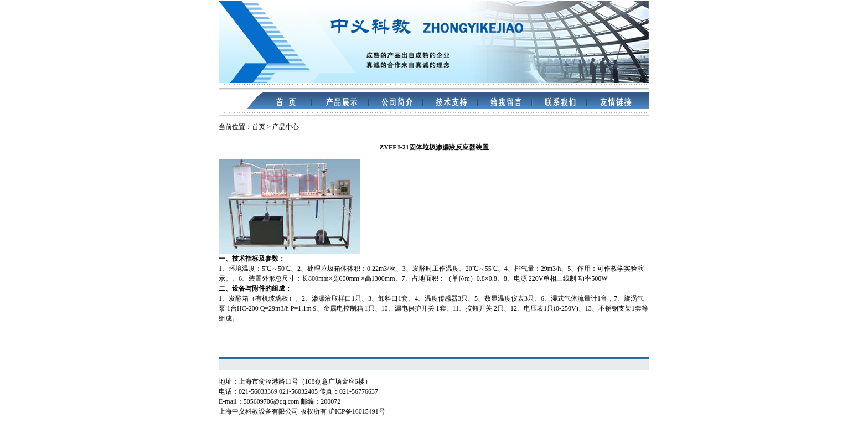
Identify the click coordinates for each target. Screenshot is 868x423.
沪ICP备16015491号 (357, 411)
